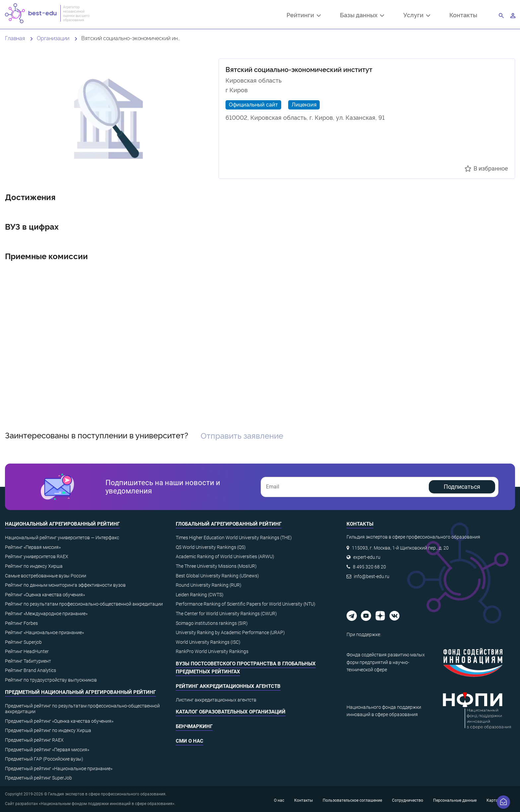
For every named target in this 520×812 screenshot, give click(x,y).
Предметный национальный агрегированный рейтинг (80, 692)
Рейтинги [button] (304, 16)
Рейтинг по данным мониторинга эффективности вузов (65, 585)
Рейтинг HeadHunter (27, 651)
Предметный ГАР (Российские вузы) (44, 759)
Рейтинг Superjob (23, 642)
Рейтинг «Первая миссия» (33, 547)
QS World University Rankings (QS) (211, 547)
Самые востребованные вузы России (46, 576)
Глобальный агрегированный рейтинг (229, 524)
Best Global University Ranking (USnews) (217, 576)
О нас (279, 800)
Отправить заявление (242, 435)
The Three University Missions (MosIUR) (216, 566)
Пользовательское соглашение (352, 800)
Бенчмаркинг (194, 726)
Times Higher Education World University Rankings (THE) (234, 538)
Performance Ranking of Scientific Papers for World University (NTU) (246, 604)
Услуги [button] (417, 16)
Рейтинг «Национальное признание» (44, 632)
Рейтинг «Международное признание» (46, 614)
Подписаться (462, 487)
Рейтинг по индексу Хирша (34, 566)
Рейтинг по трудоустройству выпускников (51, 680)
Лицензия (304, 104)
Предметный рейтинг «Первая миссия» (47, 750)
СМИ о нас (190, 741)
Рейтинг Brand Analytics (31, 670)
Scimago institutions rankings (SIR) (212, 623)
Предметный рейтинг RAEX (34, 740)
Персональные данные (455, 800)
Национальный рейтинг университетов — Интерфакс (62, 538)
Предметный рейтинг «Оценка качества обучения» (59, 721)
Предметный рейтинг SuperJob (38, 778)
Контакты (463, 15)
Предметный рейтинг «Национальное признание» (59, 769)
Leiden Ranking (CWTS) (200, 595)
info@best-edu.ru (372, 576)
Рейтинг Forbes (21, 623)
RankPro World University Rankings (212, 651)
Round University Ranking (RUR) (209, 585)
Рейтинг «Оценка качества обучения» (45, 595)
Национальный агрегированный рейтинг (62, 524)
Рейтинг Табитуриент (28, 661)
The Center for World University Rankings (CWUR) (226, 614)
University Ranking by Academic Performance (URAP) (230, 632)
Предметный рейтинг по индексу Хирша (48, 730)
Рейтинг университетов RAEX (37, 556)
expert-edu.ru (367, 557)
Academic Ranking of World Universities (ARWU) (225, 556)
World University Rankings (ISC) (208, 642)
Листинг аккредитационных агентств (216, 700)
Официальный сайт (253, 104)
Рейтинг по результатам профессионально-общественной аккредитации (84, 604)
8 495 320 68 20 (369, 567)
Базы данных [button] (362, 16)
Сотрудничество (408, 800)
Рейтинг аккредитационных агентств (228, 686)
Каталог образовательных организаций (231, 712)
